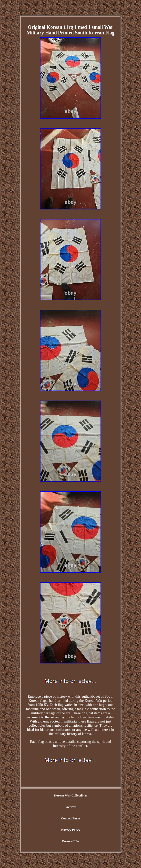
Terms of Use (70, 841)
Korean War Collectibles (71, 795)
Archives (71, 807)
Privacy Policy (70, 830)
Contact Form (70, 818)
